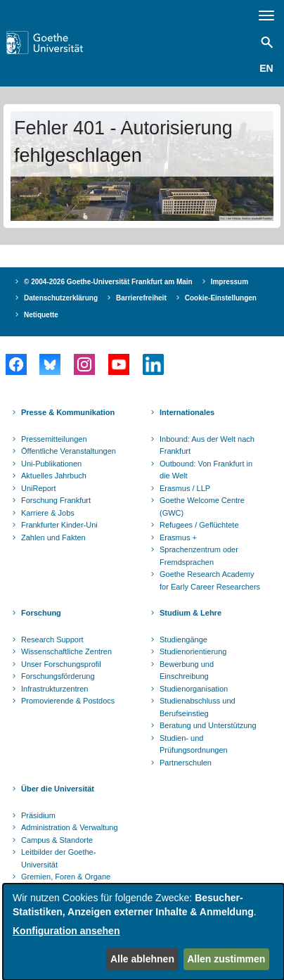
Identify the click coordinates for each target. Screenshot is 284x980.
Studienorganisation (194, 689)
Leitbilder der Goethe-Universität (58, 858)
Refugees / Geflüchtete (199, 525)
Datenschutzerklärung (61, 298)
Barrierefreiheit (141, 298)
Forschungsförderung (58, 676)
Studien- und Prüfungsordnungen (194, 744)
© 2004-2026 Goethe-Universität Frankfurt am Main (108, 282)
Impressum (230, 282)
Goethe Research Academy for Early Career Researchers (210, 580)
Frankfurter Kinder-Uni (59, 525)
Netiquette (41, 315)
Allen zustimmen (226, 959)
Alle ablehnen (142, 959)
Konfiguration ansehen (66, 931)
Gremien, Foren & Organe (66, 877)
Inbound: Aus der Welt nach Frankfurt (207, 445)
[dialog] (143, 932)
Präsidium (38, 815)
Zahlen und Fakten (53, 537)
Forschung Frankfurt (56, 500)
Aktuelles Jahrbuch (54, 476)
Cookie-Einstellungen (221, 298)
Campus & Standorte (57, 840)
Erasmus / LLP (185, 488)
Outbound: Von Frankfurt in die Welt (206, 470)
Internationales (187, 412)
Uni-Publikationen (51, 464)
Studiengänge (183, 639)
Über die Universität (58, 789)
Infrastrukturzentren (54, 689)
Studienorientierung (193, 651)
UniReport (39, 488)
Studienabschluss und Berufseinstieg (198, 707)
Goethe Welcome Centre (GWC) (202, 507)
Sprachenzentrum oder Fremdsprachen (199, 556)
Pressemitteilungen (54, 439)
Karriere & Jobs (48, 513)
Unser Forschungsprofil (61, 664)
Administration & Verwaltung (70, 827)
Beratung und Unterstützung (208, 725)
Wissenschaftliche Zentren (66, 651)
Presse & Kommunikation (68, 412)
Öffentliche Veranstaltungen (69, 451)
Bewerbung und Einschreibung (187, 670)
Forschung (41, 613)
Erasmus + (178, 537)
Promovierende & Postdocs (68, 701)
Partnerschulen (186, 763)
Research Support (52, 639)
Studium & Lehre (191, 613)
